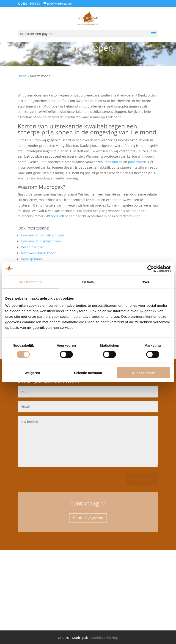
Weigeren (32, 373)
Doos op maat (31, 259)
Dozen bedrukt (32, 247)
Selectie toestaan (88, 373)
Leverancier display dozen (41, 241)
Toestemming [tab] (31, 282)
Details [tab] (88, 282)
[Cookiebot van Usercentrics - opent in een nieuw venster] (151, 269)
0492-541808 (54, 216)
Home (22, 76)
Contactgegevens (88, 518)
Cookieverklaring (104, 638)
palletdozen (137, 162)
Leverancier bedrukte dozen (42, 235)
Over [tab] (145, 282)
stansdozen (114, 162)
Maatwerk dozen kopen (39, 253)
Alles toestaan (144, 373)
